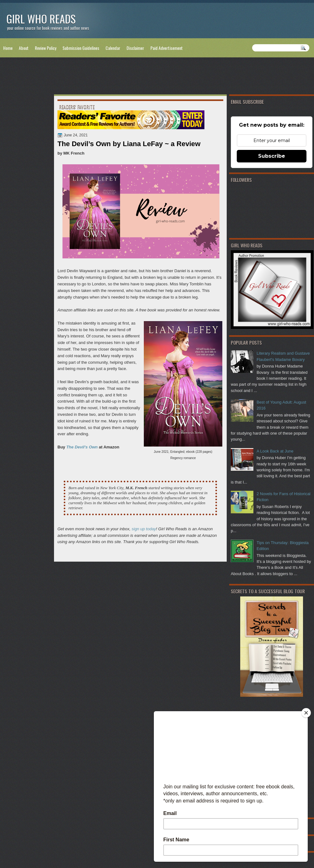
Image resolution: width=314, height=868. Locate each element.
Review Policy (46, 48)
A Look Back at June (275, 451)
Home (8, 48)
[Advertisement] (157, 77)
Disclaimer (135, 48)
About (24, 48)
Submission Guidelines (81, 48)
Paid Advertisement (167, 48)
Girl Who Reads (41, 19)
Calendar (113, 48)
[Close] (306, 713)
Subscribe (272, 156)
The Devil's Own (82, 447)
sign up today (144, 529)
